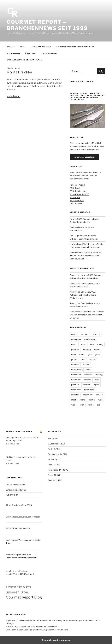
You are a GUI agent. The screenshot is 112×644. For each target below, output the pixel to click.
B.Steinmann (54, 444)
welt (82, 405)
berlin (74, 334)
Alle (50, 439)
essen (83, 344)
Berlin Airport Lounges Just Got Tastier (23, 517)
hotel (74, 354)
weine (74, 405)
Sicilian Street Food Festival (18, 528)
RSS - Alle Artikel (77, 185)
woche (91, 405)
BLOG (23, 47)
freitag (100, 344)
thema (92, 400)
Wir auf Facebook (49, 53)
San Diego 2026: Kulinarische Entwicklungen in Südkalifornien (83, 295)
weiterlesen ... (14, 96)
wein (100, 400)
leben (88, 370)
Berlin (51, 449)
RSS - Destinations (78, 191)
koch (83, 359)
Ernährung (53, 459)
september (88, 395)
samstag (75, 395)
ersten (74, 344)
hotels (82, 354)
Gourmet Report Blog (24, 597)
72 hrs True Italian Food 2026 (19, 505)
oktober (88, 380)
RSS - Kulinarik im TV (79, 194)
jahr (90, 354)
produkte (75, 385)
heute (97, 349)
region (96, 385)
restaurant (76, 390)
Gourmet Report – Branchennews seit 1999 (47, 25)
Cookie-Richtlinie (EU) (16, 485)
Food (50, 465)
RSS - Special (76, 204)
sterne (82, 400)
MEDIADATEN (13, 53)
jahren (74, 359)
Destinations (54, 454)
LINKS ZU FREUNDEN (41, 47)
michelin (88, 375)
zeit (99, 405)
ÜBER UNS (30, 53)
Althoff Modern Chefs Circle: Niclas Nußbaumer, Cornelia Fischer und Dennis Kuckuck (85, 256)
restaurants (89, 390)
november (76, 380)
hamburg (87, 349)
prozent (86, 385)
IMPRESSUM (12, 495)
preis (97, 380)
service (99, 395)
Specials (52, 480)
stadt (74, 400)
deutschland (90, 339)
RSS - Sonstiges (77, 200)
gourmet (75, 349)
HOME (11, 47)
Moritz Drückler (19, 72)
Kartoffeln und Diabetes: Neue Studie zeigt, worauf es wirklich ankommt (87, 315)
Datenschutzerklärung (16, 490)
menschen (76, 375)
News (51, 475)
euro (92, 344)
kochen (92, 359)
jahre (98, 354)
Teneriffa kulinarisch (19, 432)
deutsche (96, 334)
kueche (86, 365)
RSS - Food (75, 188)
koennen (75, 365)
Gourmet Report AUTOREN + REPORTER (75, 47)
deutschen (76, 339)
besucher (84, 334)
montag (99, 375)
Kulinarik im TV (55, 470)
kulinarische (77, 370)
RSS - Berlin (75, 197)
